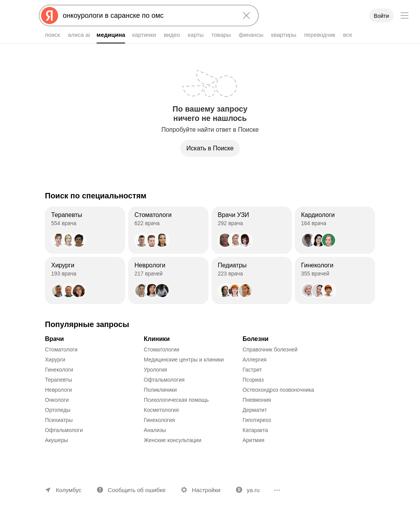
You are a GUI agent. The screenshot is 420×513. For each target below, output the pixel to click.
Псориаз (253, 380)
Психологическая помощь (176, 400)
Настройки (206, 490)
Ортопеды (58, 410)
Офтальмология (164, 380)
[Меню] (405, 15)
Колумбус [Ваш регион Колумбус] (69, 490)
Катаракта (255, 430)
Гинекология (159, 420)
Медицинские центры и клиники (184, 360)
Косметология (161, 410)
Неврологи (59, 390)
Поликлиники (160, 390)
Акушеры (57, 440)
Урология (155, 370)
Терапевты (59, 380)
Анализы (155, 430)
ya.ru (253, 490)
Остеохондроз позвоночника (278, 390)
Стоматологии (162, 349)
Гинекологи (59, 370)
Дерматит (255, 410)
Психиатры (59, 420)
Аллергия (255, 360)
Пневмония (257, 400)
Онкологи (57, 400)
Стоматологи (61, 349)
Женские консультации (172, 440)
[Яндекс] (50, 15)
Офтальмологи (64, 430)
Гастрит (252, 370)
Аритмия (253, 440)
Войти (381, 16)
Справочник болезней (270, 349)
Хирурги (55, 360)
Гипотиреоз (257, 420)
